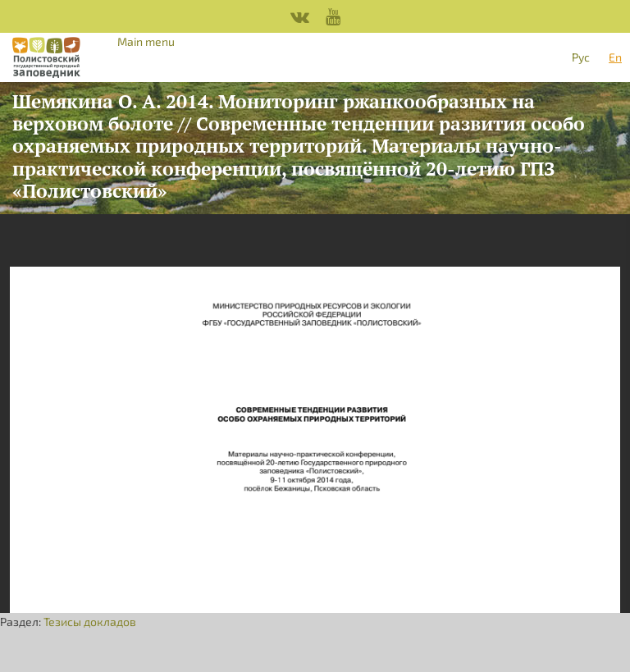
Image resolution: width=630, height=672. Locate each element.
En (615, 57)
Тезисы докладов (90, 622)
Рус (581, 57)
